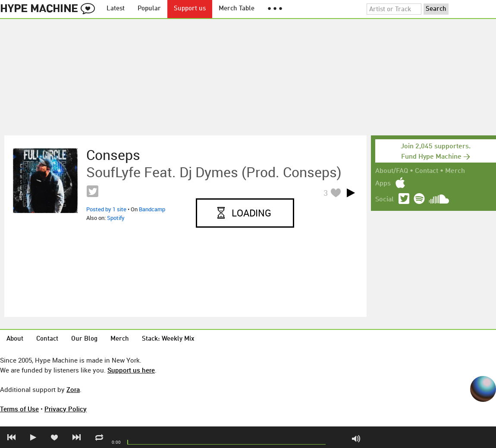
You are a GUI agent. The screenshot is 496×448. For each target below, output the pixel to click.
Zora (73, 389)
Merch (455, 171)
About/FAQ (392, 171)
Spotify (116, 218)
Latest (116, 9)
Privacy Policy (66, 409)
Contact (427, 171)
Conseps (113, 155)
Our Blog (84, 339)
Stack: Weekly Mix (168, 339)
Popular (149, 9)
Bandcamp (152, 209)
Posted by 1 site (106, 209)
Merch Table (237, 9)
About (15, 339)
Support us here (131, 370)
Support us (190, 9)
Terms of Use (19, 409)
